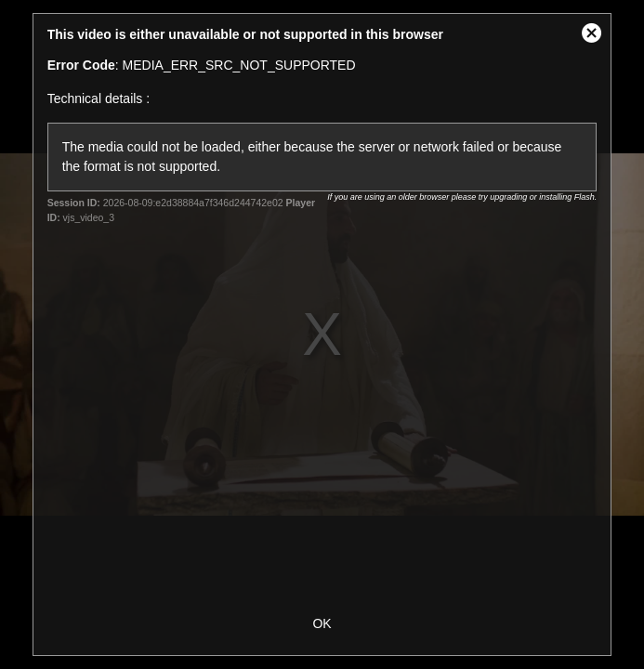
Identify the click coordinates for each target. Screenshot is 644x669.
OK (322, 623)
